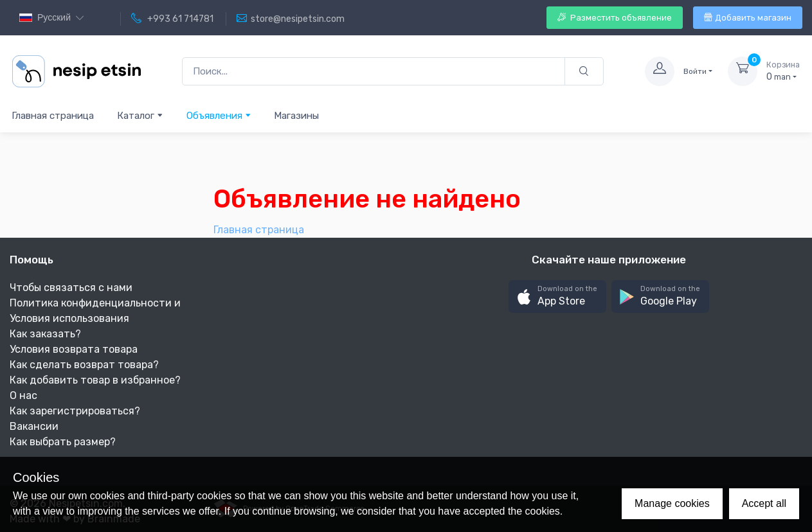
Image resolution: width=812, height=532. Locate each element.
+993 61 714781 (172, 19)
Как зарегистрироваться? (75, 411)
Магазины (296, 116)
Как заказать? (45, 334)
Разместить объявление (615, 18)
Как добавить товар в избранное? (95, 380)
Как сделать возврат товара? (84, 365)
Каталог (140, 115)
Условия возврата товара (74, 349)
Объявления (219, 115)
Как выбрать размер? (63, 442)
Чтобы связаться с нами (71, 288)
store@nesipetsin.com (291, 19)
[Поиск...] (374, 72)
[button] (557, 297)
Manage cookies (672, 503)
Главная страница (53, 116)
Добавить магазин (748, 18)
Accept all (764, 503)
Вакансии (34, 426)
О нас (23, 395)
